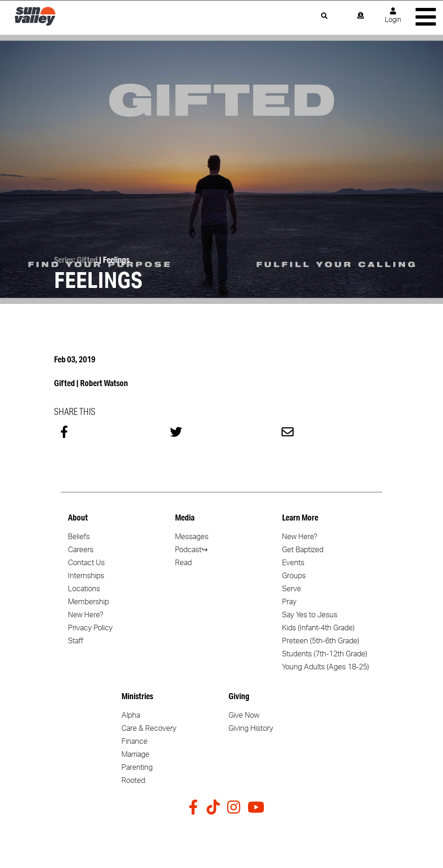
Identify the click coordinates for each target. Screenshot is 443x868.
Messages (192, 537)
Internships (86, 576)
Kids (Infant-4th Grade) (318, 628)
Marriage (135, 754)
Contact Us (86, 563)
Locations (84, 589)
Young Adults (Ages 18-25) (326, 667)
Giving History (251, 728)
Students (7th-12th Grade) (325, 654)
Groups (294, 576)
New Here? (86, 615)
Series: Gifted (76, 260)
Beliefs (79, 537)
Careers (81, 550)
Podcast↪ (191, 550)
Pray (289, 602)
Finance (134, 741)
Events (293, 563)
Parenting (137, 768)
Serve (292, 589)
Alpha (131, 715)
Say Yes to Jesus (310, 615)
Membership (88, 602)
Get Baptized (303, 550)
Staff (76, 641)
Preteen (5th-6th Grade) (321, 641)
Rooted (133, 781)
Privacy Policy (90, 628)
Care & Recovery (149, 728)
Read (183, 563)
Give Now (244, 715)
